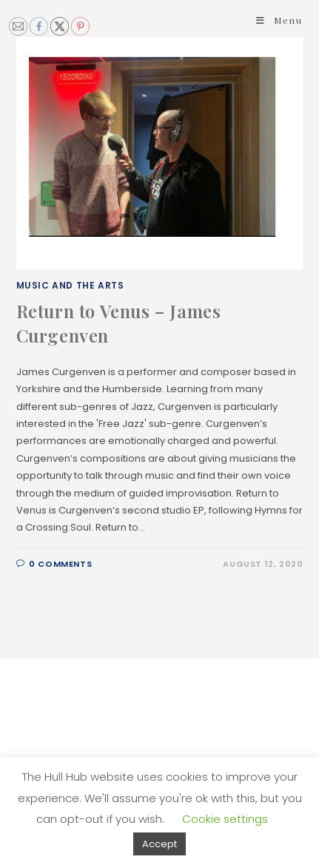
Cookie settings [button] (225, 819)
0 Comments (60, 564)
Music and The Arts (70, 285)
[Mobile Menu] (279, 20)
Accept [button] (159, 844)
